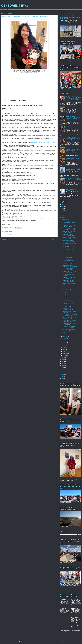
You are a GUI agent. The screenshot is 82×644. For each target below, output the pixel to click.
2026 (63, 204)
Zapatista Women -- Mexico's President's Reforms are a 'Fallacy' (72, 160)
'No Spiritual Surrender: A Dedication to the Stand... (68, 309)
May (64, 348)
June (64, 346)
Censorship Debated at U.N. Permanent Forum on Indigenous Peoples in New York (73, 149)
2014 (63, 365)
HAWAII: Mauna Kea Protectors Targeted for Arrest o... (69, 244)
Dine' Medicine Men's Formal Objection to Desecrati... (69, 300)
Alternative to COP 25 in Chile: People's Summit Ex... (69, 306)
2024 (63, 208)
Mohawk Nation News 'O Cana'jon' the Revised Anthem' (70, 266)
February (65, 353)
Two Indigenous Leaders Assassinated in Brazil (68, 296)
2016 (63, 361)
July (64, 344)
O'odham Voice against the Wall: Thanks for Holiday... (69, 257)
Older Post (54, 239)
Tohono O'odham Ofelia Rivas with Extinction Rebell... (69, 327)
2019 (63, 218)
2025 (63, 206)
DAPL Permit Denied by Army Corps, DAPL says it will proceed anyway (73, 169)
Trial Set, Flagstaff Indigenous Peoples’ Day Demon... (69, 263)
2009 (63, 375)
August (64, 342)
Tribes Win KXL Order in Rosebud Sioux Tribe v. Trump (70, 247)
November (65, 336)
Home (30, 239)
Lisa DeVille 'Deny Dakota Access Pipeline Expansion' (70, 315)
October (65, 338)
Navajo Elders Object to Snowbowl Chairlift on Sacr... (69, 241)
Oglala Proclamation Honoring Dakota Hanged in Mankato (69, 229)
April (64, 350)
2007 (63, 379)
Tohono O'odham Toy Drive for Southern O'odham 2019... (69, 290)
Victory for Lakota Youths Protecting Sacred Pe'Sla (72, 107)
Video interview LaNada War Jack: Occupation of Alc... (70, 330)
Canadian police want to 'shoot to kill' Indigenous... (70, 253)
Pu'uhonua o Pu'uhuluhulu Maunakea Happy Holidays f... (69, 235)
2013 (63, 367)
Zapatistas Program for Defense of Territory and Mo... (69, 238)
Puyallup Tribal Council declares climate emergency (69, 287)
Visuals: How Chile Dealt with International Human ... (69, 284)
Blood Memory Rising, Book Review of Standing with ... (69, 260)
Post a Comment (8, 234)
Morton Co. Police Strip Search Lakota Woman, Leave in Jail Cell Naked (73, 180)
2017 (63, 360)
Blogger (65, 641)
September (65, 340)
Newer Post (5, 239)
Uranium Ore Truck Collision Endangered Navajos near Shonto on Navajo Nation (70, 17)
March (64, 352)
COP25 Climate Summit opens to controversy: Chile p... (70, 321)
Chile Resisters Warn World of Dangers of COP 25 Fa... (69, 293)
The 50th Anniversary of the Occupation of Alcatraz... (68, 333)
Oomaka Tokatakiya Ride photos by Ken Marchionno (69, 226)
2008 (63, 377)
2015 (63, 363)
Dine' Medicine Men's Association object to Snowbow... (70, 318)
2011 (63, 371)
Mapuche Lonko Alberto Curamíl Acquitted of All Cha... (69, 272)
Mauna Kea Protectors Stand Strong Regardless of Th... (69, 232)
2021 (63, 214)
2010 (63, 373)
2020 (63, 216)
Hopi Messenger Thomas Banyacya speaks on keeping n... (69, 222)
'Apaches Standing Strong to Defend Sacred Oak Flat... (69, 281)
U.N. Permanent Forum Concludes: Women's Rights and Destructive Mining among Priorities (73, 139)
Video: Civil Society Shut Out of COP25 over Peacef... (69, 278)
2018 (63, 358)
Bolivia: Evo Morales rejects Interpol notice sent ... (68, 250)
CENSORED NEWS (15, 6)
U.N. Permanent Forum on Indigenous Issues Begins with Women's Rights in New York (73, 128)
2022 (63, 212)
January (65, 355)
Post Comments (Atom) (32, 243)
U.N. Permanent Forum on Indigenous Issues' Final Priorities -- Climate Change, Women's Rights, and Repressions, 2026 (73, 98)
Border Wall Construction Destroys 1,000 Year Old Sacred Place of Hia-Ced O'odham (73, 117)
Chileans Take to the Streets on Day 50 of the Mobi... (69, 303)
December (65, 219)
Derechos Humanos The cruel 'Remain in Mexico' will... (69, 324)
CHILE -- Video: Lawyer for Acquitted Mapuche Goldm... (69, 269)
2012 (63, 369)
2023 (63, 210)
